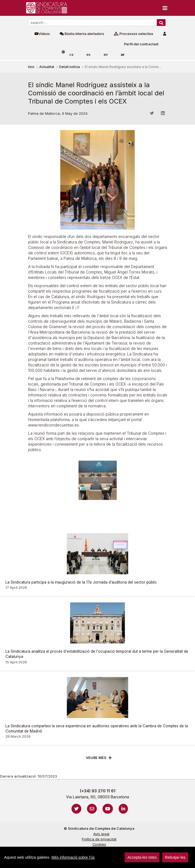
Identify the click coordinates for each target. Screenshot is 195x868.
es (88, 55)
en (106, 55)
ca (71, 55)
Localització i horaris (99, 855)
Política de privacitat (99, 839)
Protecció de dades (99, 850)
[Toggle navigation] (165, 8)
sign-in (11, 861)
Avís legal (101, 834)
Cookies (99, 844)
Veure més (96, 758)
